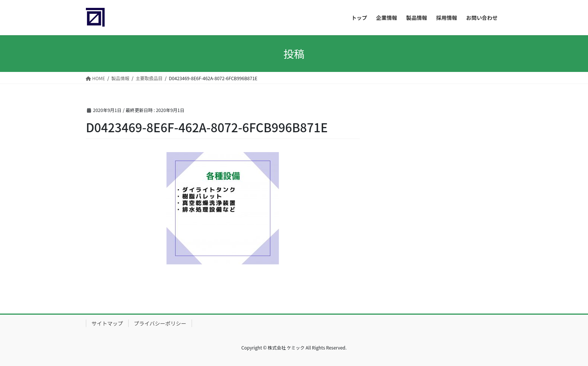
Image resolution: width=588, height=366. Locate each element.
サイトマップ (107, 323)
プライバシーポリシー (160, 323)
